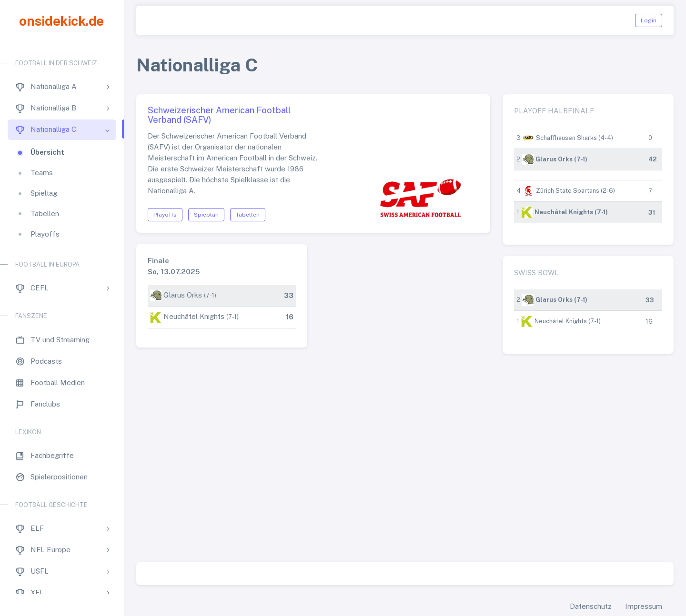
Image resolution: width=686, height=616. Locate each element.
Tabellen (248, 215)
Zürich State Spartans (568, 191)
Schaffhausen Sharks (566, 138)
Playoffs (165, 215)
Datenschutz (591, 606)
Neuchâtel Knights (194, 316)
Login (649, 20)
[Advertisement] (405, 466)
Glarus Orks (183, 295)
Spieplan (206, 215)
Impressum (644, 606)
